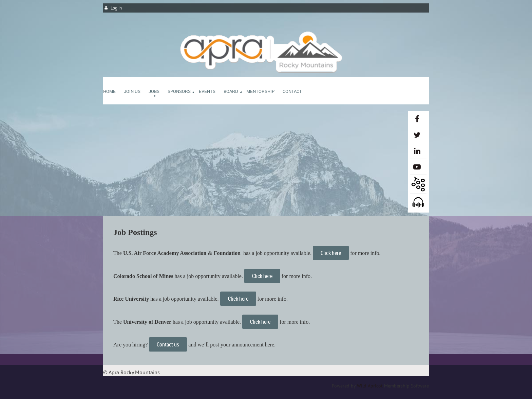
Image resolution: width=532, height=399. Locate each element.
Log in (116, 8)
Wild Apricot (370, 386)
